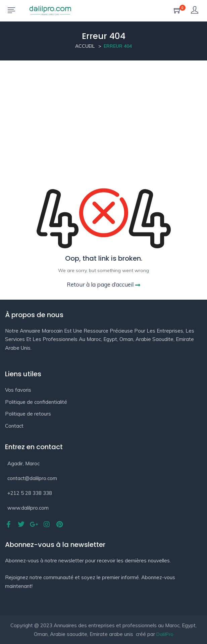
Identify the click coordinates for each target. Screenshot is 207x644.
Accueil (85, 46)
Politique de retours (28, 414)
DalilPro (165, 634)
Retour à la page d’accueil (104, 284)
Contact (14, 426)
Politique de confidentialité (36, 402)
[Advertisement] (104, 111)
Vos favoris (18, 390)
